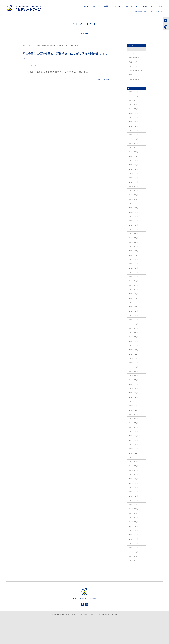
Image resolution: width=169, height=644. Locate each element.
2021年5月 (134, 328)
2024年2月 (134, 191)
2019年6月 (134, 427)
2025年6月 (134, 122)
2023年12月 (134, 199)
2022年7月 (134, 268)
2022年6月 (134, 272)
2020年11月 (134, 354)
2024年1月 (134, 195)
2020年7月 (134, 371)
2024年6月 (134, 173)
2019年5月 (134, 432)
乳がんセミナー (135, 62)
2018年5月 (134, 483)
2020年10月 (134, 358)
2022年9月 (134, 259)
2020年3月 (134, 389)
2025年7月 (134, 117)
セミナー (32, 45)
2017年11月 (134, 509)
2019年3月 (134, 440)
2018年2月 (134, 496)
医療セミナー (134, 75)
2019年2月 (134, 444)
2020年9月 (134, 363)
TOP (24, 45)
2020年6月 (134, 376)
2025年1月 (134, 143)
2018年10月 (134, 462)
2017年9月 (134, 518)
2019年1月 (134, 449)
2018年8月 (134, 470)
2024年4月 (134, 182)
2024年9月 (134, 161)
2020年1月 (134, 397)
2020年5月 (134, 380)
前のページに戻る (103, 79)
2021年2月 (134, 341)
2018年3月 (134, 492)
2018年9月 (134, 466)
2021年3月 (134, 337)
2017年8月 (134, 522)
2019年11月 (134, 406)
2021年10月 (134, 307)
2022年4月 (134, 281)
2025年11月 (134, 100)
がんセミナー (134, 53)
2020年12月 (134, 350)
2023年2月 (134, 242)
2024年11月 (134, 152)
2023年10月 (134, 208)
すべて (132, 49)
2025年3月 (134, 135)
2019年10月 (134, 410)
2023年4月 (134, 234)
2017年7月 (134, 526)
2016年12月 (134, 556)
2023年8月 (134, 216)
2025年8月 (134, 113)
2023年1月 (134, 247)
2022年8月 (134, 264)
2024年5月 (134, 178)
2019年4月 (134, 436)
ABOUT (97, 6)
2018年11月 (134, 457)
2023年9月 (134, 212)
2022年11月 (134, 251)
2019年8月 (134, 419)
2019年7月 (134, 423)
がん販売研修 (134, 58)
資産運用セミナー (136, 70)
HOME (86, 6)
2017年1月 (134, 552)
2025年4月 (134, 130)
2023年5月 (134, 229)
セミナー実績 (156, 6)
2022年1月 (134, 294)
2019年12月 (134, 401)
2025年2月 (134, 139)
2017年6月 (134, 530)
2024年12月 (134, 148)
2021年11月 (134, 302)
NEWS (129, 6)
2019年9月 (134, 414)
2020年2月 (134, 393)
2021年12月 (134, 298)
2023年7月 (134, 221)
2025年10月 (134, 105)
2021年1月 (134, 345)
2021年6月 (134, 324)
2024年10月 (134, 156)
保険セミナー (134, 66)
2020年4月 (134, 384)
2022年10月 (134, 255)
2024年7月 (134, 169)
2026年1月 (134, 92)
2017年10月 (134, 513)
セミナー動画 (141, 6)
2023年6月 (134, 225)
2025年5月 (134, 126)
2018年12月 (134, 453)
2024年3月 (134, 186)
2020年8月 (134, 367)
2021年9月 (134, 311)
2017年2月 (134, 548)
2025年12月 (134, 96)
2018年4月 (134, 487)
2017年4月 (134, 539)
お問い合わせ (157, 11)
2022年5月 (134, 277)
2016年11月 (134, 561)
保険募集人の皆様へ (141, 11)
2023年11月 (134, 204)
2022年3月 (134, 285)
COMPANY (117, 6)
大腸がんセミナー (136, 79)
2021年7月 (134, 320)
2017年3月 (134, 543)
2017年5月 (134, 535)
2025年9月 (134, 109)
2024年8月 (134, 165)
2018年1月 (134, 500)
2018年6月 (134, 479)
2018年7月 (134, 475)
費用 (106, 6)
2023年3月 (134, 238)
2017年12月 (134, 505)
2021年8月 (134, 315)
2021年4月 (134, 333)
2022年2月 (134, 290)
